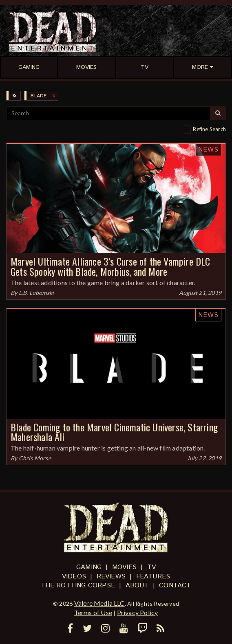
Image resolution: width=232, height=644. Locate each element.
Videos (74, 577)
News (208, 150)
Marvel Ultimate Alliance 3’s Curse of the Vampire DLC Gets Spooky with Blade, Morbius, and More (110, 266)
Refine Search (209, 129)
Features (153, 577)
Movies (124, 567)
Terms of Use (93, 612)
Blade (39, 96)
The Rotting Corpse (78, 586)
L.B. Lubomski (36, 293)
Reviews (111, 577)
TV (151, 567)
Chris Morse (35, 458)
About (137, 586)
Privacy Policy (138, 612)
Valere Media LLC (99, 603)
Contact (175, 586)
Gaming (89, 567)
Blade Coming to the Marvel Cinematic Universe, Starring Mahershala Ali (114, 432)
